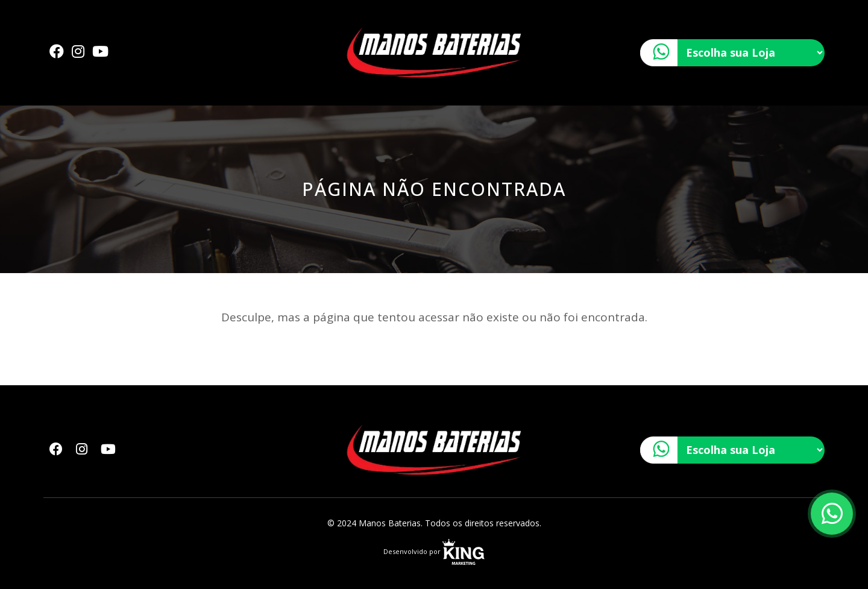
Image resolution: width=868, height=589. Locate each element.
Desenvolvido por (434, 551)
